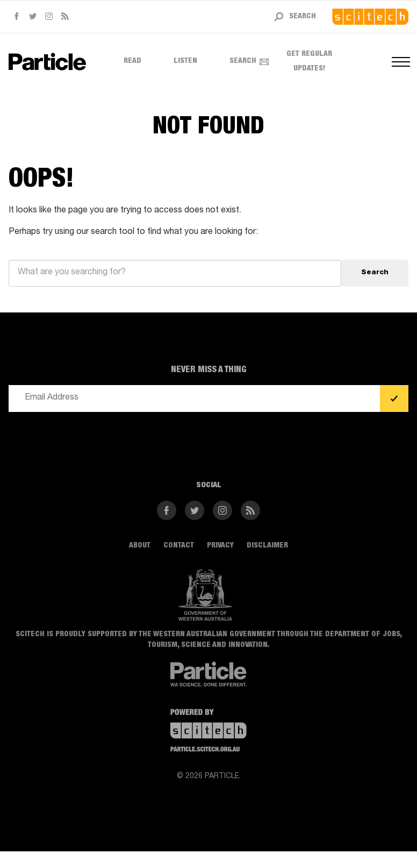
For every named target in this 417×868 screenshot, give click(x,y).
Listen (185, 61)
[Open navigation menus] (400, 62)
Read (132, 61)
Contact (179, 546)
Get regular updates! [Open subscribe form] (296, 62)
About (140, 546)
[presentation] (90, 442)
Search (243, 61)
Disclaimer (267, 546)
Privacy (220, 546)
